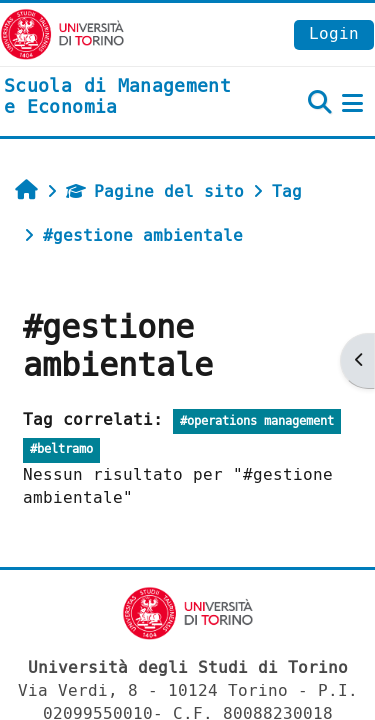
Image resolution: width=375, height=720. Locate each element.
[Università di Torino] (62, 33)
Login (334, 33)
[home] (125, 97)
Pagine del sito (155, 191)
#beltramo (61, 449)
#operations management (257, 421)
